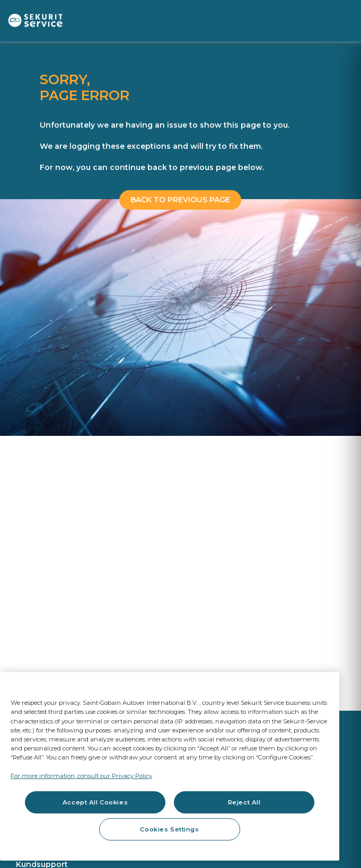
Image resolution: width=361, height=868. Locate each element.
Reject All (244, 802)
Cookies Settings (169, 829)
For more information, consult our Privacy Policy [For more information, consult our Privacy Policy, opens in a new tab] (81, 776)
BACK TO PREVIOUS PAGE (180, 200)
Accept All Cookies (95, 802)
